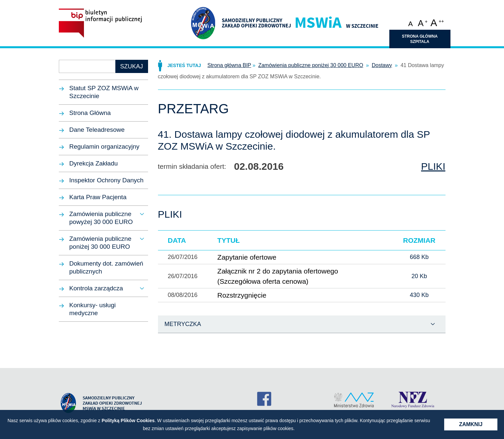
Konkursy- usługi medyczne (93, 309)
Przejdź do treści (252, 5)
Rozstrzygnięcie (242, 295)
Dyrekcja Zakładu (94, 163)
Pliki (433, 166)
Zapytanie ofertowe (247, 257)
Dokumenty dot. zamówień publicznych (106, 267)
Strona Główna (90, 113)
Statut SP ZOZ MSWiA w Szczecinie (104, 92)
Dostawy (382, 65)
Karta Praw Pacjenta (98, 197)
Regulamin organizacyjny (104, 146)
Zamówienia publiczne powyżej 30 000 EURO (101, 218)
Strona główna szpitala (420, 39)
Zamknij (471, 424)
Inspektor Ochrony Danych (107, 180)
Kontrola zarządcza (96, 288)
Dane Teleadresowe (97, 130)
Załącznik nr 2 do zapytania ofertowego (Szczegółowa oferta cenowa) (278, 276)
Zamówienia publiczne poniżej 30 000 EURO (100, 243)
